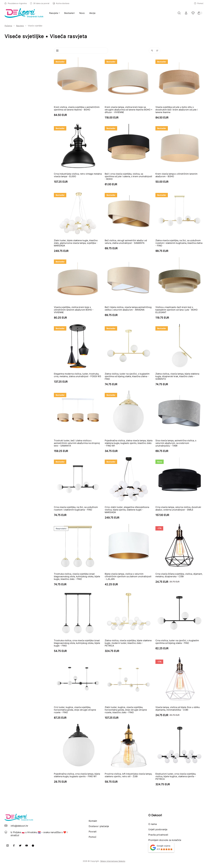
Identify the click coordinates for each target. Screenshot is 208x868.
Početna (8, 26)
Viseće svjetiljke (35, 26)
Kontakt (93, 821)
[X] (20, 846)
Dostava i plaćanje (99, 826)
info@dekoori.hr (19, 826)
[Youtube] (27, 846)
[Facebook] (14, 846)
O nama (153, 824)
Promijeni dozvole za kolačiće (165, 840)
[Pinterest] (33, 846)
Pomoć (199, 3)
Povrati (93, 832)
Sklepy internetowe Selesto (113, 861)
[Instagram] (8, 846)
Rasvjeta (20, 26)
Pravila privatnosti (158, 835)
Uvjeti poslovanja (158, 829)
